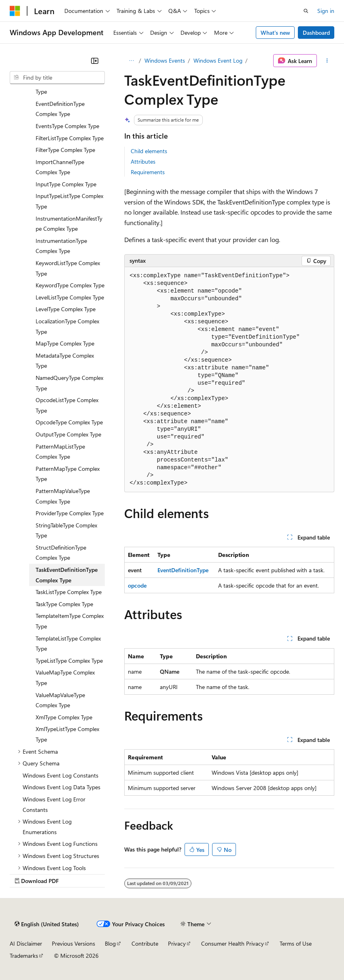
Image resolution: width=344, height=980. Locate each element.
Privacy (177, 943)
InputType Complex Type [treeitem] (66, 184)
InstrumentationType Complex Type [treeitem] (61, 246)
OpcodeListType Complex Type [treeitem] (67, 405)
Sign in (326, 11)
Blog (110, 943)
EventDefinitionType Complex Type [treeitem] (60, 109)
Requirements (148, 172)
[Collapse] (95, 61)
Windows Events (165, 60)
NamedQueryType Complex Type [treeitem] (69, 383)
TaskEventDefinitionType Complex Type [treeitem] (67, 575)
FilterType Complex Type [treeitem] (65, 150)
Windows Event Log (218, 60)
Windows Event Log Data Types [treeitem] (62, 787)
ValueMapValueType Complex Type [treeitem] (60, 700)
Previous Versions (73, 943)
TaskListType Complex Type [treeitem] (69, 592)
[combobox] (57, 78)
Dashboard (316, 33)
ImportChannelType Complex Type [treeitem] (60, 167)
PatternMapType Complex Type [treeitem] (68, 474)
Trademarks (24, 956)
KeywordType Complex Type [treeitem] (70, 285)
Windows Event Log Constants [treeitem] (61, 775)
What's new (275, 33)
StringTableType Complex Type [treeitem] (66, 530)
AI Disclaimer (26, 943)
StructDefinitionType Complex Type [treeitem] (61, 553)
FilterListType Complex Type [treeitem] (70, 138)
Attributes (143, 161)
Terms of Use (296, 943)
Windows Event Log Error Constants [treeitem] (54, 804)
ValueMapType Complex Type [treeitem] (65, 678)
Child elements (149, 151)
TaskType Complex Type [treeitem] (64, 604)
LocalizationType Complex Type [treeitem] (67, 326)
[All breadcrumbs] (131, 61)
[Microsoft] (15, 11)
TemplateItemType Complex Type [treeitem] (70, 621)
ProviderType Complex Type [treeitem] (70, 513)
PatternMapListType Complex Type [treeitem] (60, 452)
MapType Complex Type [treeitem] (65, 343)
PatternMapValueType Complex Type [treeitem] (63, 496)
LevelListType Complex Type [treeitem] (70, 297)
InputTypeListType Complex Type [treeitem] (69, 201)
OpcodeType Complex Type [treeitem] (69, 422)
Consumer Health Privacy (233, 943)
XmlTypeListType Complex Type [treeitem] (67, 734)
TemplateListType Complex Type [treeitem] (68, 644)
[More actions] (327, 61)
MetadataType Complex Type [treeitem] (65, 361)
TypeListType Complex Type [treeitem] (69, 661)
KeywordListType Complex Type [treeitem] (68, 268)
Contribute (145, 943)
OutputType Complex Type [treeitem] (68, 434)
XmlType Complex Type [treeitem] (64, 717)
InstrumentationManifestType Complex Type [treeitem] (69, 224)
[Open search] (306, 11)
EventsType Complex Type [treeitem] (67, 126)
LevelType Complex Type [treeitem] (66, 309)
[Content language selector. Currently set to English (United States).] (47, 924)
